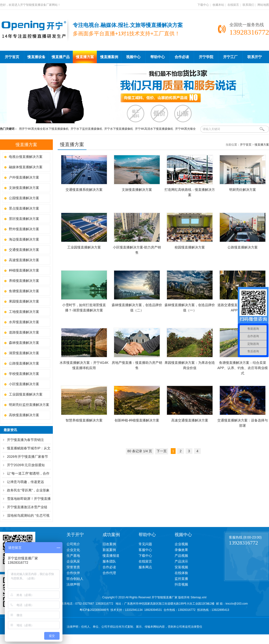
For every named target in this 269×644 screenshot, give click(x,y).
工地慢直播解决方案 (24, 312)
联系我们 (248, 5)
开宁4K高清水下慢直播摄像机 (154, 129)
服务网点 (145, 567)
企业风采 (73, 561)
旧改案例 (109, 544)
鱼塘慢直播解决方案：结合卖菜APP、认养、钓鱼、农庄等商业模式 (243, 368)
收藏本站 (218, 5)
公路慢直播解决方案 (24, 363)
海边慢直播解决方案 (24, 239)
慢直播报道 (111, 556)
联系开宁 (255, 57)
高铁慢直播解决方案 (24, 415)
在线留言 (233, 5)
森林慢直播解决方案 (24, 343)
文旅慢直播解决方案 (24, 188)
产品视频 (181, 556)
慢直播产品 (61, 57)
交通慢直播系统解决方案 (84, 190)
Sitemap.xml (198, 597)
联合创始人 (75, 579)
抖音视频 (181, 584)
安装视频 (181, 567)
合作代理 (109, 573)
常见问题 (145, 544)
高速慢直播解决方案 (24, 260)
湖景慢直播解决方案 (24, 353)
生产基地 (73, 556)
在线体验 (181, 573)
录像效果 (181, 550)
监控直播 (181, 579)
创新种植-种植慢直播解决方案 (137, 420)
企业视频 (181, 544)
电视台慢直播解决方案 (26, 157)
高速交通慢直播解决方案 (190, 420)
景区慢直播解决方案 (24, 219)
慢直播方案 (85, 57)
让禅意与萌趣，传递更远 (25, 482)
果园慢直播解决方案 (24, 301)
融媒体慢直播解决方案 (26, 167)
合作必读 (182, 57)
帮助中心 (158, 57)
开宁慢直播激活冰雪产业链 (27, 507)
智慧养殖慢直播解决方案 (84, 420)
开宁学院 (206, 57)
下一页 (162, 451)
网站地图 (263, 5)
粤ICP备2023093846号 (94, 610)
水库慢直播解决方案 (24, 322)
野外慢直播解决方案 (24, 229)
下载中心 (203, 5)
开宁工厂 (230, 57)
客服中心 (145, 550)
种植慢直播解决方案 (24, 270)
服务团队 (109, 561)
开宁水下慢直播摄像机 (119, 129)
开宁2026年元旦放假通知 (26, 465)
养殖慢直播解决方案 (24, 281)
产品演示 (181, 561)
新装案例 (109, 550)
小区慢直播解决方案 (24, 384)
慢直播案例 (109, 57)
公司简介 (73, 544)
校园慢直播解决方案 (190, 247)
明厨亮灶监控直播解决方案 (29, 405)
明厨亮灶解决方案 (243, 190)
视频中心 (133, 57)
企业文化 (73, 550)
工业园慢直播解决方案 (26, 394)
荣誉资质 (73, 567)
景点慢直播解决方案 (24, 208)
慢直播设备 (36, 57)
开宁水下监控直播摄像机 (86, 129)
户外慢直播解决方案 (24, 177)
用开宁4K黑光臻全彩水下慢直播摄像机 (44, 129)
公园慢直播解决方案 (24, 198)
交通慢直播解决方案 (24, 250)
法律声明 (73, 584)
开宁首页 (12, 57)
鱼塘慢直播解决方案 (24, 291)
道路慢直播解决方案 (24, 332)
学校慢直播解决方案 (24, 374)
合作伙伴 (73, 573)
